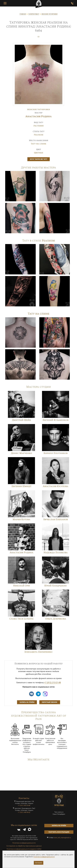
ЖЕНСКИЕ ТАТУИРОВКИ (49, 14)
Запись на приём (27, 702)
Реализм (39, 135)
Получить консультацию (59, 832)
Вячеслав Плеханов (56, 520)
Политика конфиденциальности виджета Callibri (24, 849)
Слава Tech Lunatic (22, 619)
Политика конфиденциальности (24, 843)
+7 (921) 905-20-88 (24, 805)
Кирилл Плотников (56, 453)
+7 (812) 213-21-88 (53, 683)
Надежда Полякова (56, 553)
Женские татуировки (38, 109)
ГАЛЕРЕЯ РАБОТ (34, 14)
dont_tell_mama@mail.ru (62, 838)
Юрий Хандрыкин (56, 586)
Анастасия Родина (38, 116)
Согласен (39, 863)
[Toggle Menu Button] (5, 3)
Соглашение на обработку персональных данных (24, 846)
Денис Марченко (22, 453)
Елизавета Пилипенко (38, 652)
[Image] (20, 186)
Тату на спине (38, 144)
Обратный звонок (50, 702)
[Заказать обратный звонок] (72, 3)
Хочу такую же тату (39, 159)
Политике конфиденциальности (44, 857)
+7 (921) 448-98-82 (24, 812)
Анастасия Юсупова (56, 486)
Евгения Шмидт (22, 486)
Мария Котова (21, 520)
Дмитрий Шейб (21, 420)
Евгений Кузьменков (56, 420)
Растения (38, 126)
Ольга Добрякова (56, 619)
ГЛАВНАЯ (23, 14)
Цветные (39, 153)
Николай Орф (21, 586)
